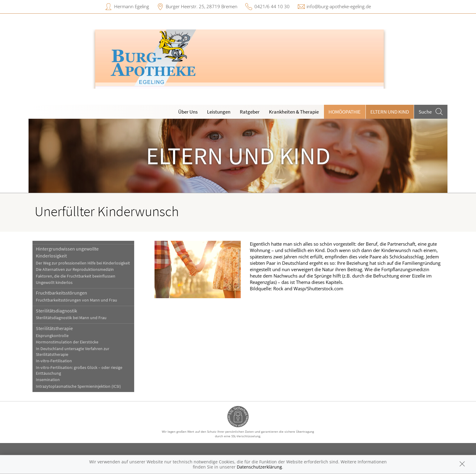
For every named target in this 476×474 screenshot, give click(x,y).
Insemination (48, 380)
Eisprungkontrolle (52, 336)
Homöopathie (345, 112)
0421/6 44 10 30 (272, 6)
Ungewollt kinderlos (54, 283)
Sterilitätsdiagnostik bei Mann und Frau (71, 318)
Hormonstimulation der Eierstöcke (67, 342)
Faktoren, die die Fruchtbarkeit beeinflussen (76, 276)
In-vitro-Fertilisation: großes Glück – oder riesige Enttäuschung (79, 370)
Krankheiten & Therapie (294, 112)
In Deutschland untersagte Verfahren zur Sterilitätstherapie (73, 352)
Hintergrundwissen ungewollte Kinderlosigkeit (67, 252)
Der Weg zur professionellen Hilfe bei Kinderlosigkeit (83, 263)
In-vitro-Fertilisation (54, 361)
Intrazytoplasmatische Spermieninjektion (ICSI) (78, 386)
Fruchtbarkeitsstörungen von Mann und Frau (76, 300)
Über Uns (188, 112)
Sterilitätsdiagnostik (56, 311)
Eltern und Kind (390, 112)
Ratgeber (250, 112)
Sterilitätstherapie (54, 328)
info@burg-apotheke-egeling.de (339, 6)
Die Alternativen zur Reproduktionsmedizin (75, 269)
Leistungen (219, 112)
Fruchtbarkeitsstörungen (61, 293)
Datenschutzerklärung (259, 467)
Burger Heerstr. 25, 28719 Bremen (202, 6)
